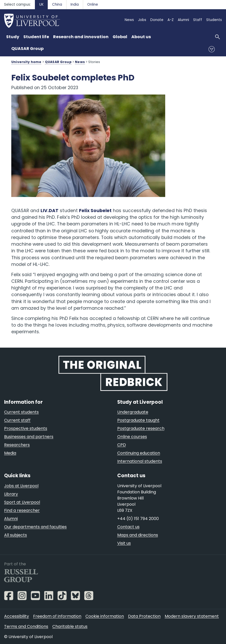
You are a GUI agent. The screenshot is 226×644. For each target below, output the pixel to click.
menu (212, 49)
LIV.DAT (50, 211)
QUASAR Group (27, 49)
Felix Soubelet (95, 211)
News (80, 62)
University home (26, 62)
